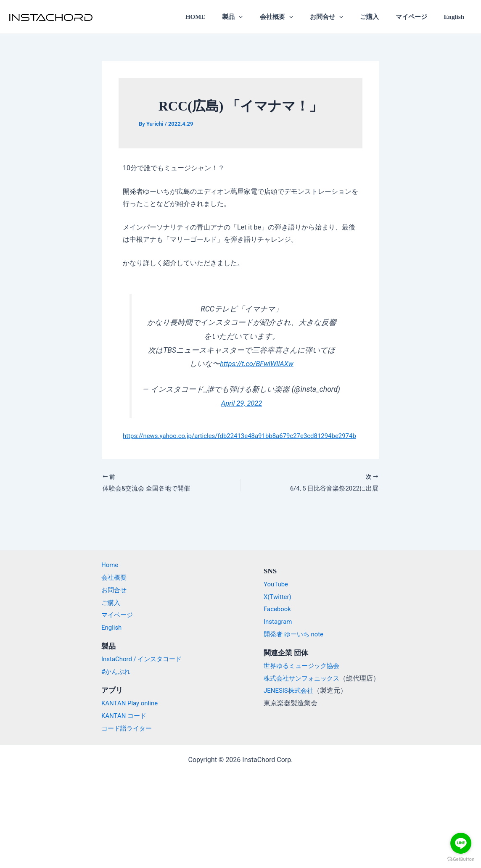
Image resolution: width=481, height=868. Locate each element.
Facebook (278, 609)
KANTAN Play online (127, 703)
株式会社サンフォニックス (304, 678)
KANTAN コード (120, 716)
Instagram (279, 621)
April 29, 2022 (241, 403)
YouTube (277, 584)
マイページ (417, 17)
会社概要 (295, 17)
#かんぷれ (112, 671)
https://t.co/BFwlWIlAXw (257, 364)
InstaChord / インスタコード (139, 659)
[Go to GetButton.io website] (461, 859)
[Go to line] (461, 843)
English (456, 17)
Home (105, 565)
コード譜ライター (123, 728)
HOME (222, 17)
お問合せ (341, 17)
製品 (255, 17)
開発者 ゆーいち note (296, 634)
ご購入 (379, 17)
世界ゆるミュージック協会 (304, 666)
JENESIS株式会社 (290, 691)
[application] (262, 17)
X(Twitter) (278, 597)
